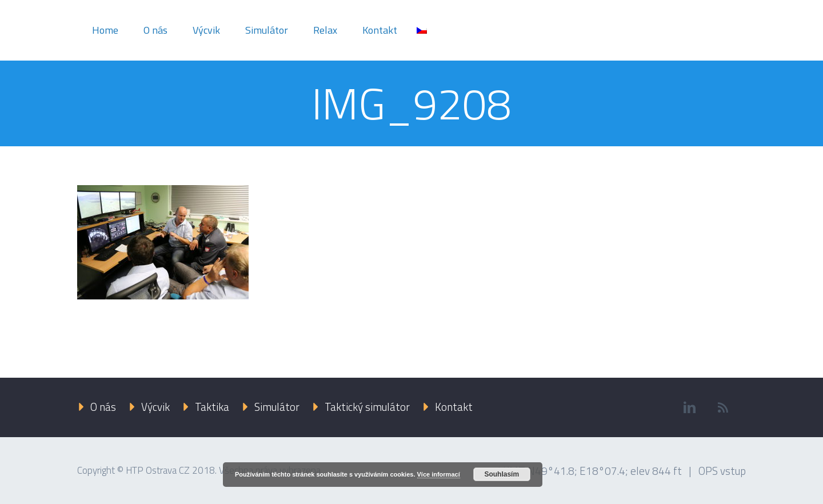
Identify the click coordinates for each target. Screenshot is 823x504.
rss (723, 407)
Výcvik (206, 30)
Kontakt (380, 30)
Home (105, 30)
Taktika (212, 407)
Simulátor (267, 30)
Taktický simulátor (367, 407)
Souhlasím (502, 474)
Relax (325, 30)
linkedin (689, 407)
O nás (155, 30)
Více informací (439, 474)
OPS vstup (722, 471)
